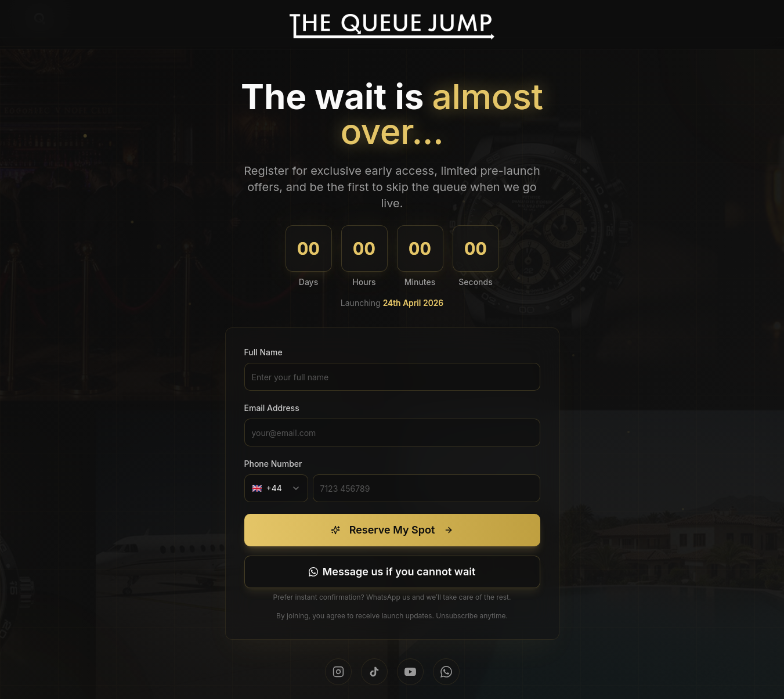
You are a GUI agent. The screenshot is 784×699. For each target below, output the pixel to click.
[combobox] (276, 488)
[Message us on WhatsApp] (392, 572)
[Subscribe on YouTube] (410, 672)
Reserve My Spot (392, 530)
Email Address (272, 408)
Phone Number (273, 464)
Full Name (263, 352)
